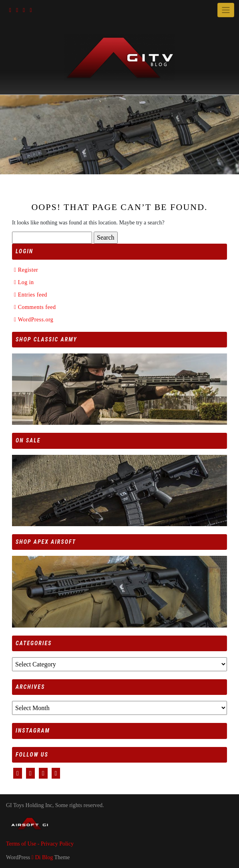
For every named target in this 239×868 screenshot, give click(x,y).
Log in (26, 282)
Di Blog (42, 857)
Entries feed (33, 295)
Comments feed (37, 307)
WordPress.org (36, 320)
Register (28, 270)
